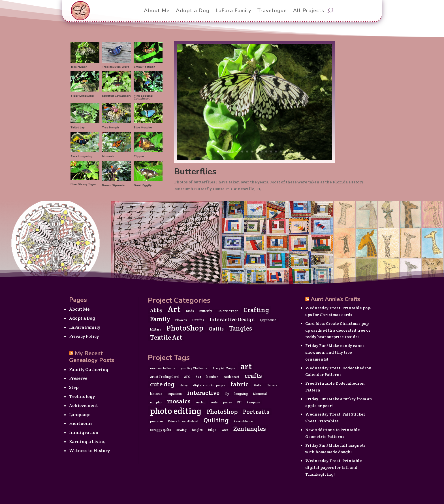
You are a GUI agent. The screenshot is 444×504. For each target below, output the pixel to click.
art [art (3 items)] (246, 366)
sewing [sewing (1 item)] (182, 430)
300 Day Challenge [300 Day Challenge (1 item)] (194, 368)
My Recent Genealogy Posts (92, 357)
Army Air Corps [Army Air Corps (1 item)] (224, 368)
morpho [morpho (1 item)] (156, 402)
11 (266, 152)
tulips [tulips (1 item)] (212, 430)
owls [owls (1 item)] (214, 402)
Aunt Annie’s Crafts (336, 299)
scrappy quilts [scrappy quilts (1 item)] (161, 430)
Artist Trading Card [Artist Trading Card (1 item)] (164, 377)
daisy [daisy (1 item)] (184, 385)
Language (80, 415)
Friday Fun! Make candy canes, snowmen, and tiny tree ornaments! (335, 352)
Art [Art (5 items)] (174, 309)
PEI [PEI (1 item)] (239, 402)
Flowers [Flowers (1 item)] (181, 320)
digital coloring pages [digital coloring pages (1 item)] (209, 385)
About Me (79, 309)
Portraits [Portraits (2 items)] (256, 412)
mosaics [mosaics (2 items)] (179, 401)
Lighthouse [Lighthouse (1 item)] (268, 320)
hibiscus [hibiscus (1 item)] (156, 394)
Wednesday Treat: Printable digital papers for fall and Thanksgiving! (334, 467)
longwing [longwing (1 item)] (241, 394)
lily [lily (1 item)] (227, 394)
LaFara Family (85, 327)
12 (271, 152)
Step (74, 387)
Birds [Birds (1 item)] (190, 311)
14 (281, 152)
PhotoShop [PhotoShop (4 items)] (185, 328)
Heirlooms (81, 423)
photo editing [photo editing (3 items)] (176, 411)
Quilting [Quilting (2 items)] (216, 420)
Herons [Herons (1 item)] (272, 385)
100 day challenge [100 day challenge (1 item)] (163, 368)
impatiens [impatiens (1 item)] (175, 394)
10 (262, 152)
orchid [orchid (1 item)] (201, 402)
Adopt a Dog (82, 318)
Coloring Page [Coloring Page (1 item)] (228, 311)
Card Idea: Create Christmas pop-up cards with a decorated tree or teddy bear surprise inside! (338, 330)
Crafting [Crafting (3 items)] (256, 310)
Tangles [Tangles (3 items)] (241, 328)
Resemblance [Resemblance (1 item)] (243, 421)
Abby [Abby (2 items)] (156, 311)
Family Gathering (89, 369)
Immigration (84, 432)
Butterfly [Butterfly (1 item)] (206, 311)
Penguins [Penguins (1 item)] (253, 402)
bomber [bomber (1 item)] (212, 377)
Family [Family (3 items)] (160, 319)
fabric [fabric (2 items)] (240, 384)
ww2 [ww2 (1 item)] (225, 430)
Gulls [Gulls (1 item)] (258, 385)
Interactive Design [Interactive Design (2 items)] (232, 320)
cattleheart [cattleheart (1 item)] (231, 377)
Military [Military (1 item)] (156, 329)
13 (276, 152)
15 (286, 152)
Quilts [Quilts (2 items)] (216, 329)
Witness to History (89, 451)
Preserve (78, 378)
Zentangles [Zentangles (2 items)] (250, 429)
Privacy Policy (84, 336)
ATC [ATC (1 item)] (187, 377)
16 (290, 152)
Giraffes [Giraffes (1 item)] (198, 320)
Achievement (84, 405)
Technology (82, 396)
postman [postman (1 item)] (156, 421)
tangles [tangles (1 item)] (197, 430)
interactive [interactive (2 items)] (203, 393)
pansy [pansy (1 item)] (228, 402)
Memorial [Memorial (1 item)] (260, 394)
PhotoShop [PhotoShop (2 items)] (222, 412)
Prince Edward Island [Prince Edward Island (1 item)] (183, 421)
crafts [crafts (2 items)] (253, 376)
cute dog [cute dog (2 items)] (162, 384)
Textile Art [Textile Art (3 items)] (166, 337)
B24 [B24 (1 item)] (198, 377)
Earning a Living (87, 441)
